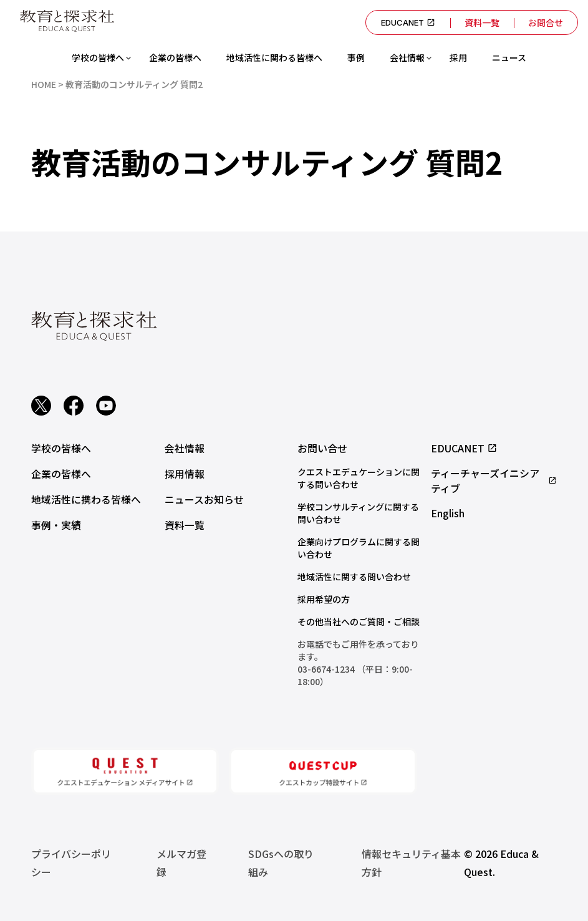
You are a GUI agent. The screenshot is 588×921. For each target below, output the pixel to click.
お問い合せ (322, 448)
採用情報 (185, 473)
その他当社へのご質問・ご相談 (359, 621)
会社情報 (407, 57)
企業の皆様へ (175, 57)
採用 (458, 57)
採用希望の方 (324, 599)
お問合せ (545, 22)
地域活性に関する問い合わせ (354, 577)
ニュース (509, 57)
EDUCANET (406, 22)
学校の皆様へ (98, 57)
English (448, 513)
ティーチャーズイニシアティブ (494, 480)
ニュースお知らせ (204, 498)
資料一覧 (480, 22)
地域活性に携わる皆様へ (86, 498)
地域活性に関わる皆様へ (274, 57)
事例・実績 (56, 523)
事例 (356, 57)
